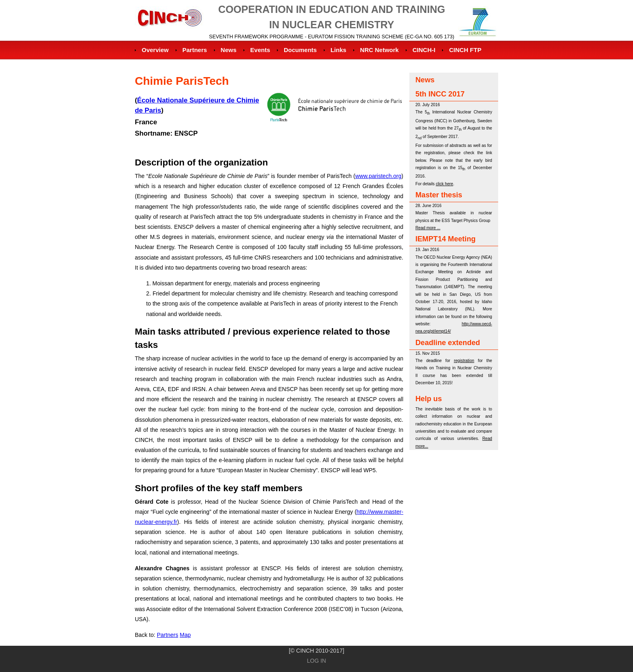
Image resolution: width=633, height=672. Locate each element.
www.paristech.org (378, 176)
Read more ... (428, 228)
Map (185, 635)
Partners (167, 635)
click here (444, 184)
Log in (316, 661)
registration (464, 361)
